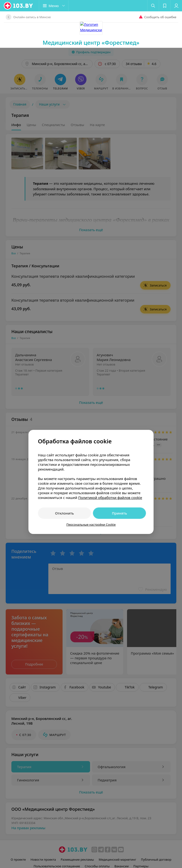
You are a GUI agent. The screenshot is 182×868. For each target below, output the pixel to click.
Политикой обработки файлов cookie (110, 450)
